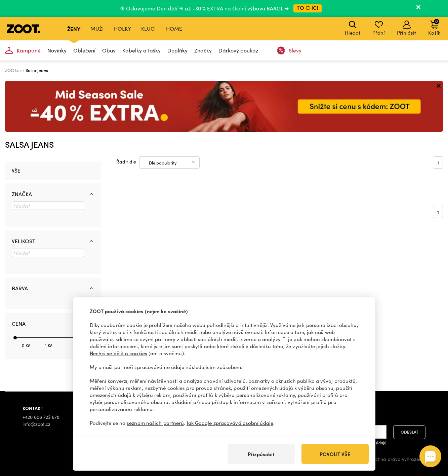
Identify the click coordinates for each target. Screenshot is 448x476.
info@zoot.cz (36, 424)
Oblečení (84, 50)
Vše (16, 171)
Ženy (74, 29)
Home (174, 28)
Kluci (149, 28)
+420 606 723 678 (41, 417)
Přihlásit (406, 28)
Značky (203, 50)
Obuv (109, 50)
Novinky (57, 50)
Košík (434, 27)
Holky (123, 28)
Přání (379, 28)
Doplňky (177, 50)
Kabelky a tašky (141, 50)
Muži (97, 28)
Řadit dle (126, 162)
